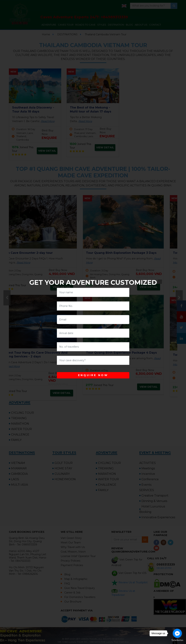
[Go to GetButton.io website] (177, 640)
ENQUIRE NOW (93, 375)
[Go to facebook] (177, 633)
